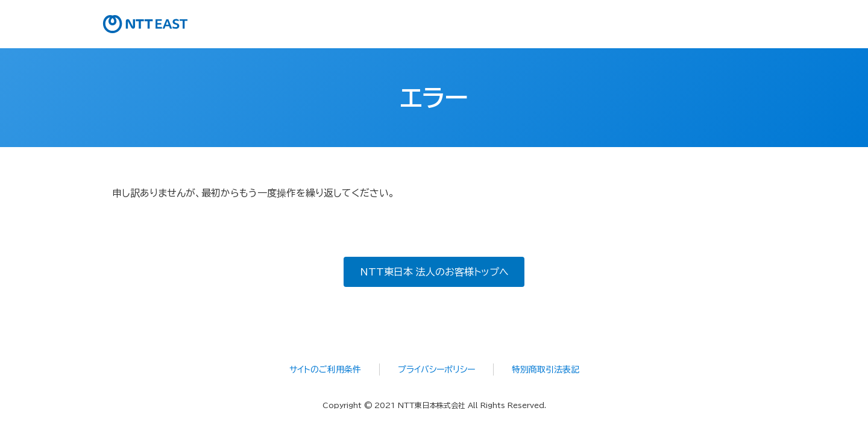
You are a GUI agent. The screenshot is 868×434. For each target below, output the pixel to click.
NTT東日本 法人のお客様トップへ (434, 272)
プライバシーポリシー (436, 370)
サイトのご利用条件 (325, 370)
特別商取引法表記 (546, 370)
